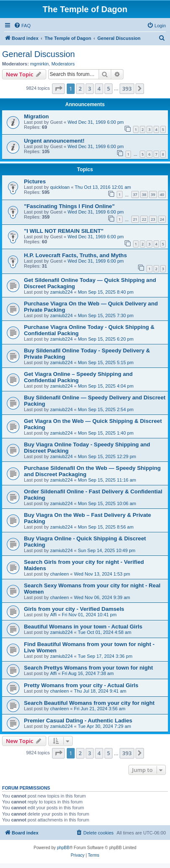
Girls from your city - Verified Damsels (74, 609)
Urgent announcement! (54, 141)
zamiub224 (61, 292)
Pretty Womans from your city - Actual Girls (81, 685)
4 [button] (99, 89)
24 (162, 219)
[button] (58, 89)
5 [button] (109, 89)
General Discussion (38, 54)
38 (144, 194)
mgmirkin (40, 64)
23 (153, 219)
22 (144, 219)
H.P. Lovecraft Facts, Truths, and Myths (75, 255)
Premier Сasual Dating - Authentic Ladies (78, 721)
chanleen (59, 574)
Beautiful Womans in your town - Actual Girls (83, 627)
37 (135, 194)
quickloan (60, 187)
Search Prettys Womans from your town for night (89, 668)
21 (135, 219)
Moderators (63, 64)
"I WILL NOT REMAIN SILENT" (64, 231)
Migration (36, 116)
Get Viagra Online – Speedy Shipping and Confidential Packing (78, 377)
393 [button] (127, 89)
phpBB (63, 848)
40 (162, 194)
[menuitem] (22, 26)
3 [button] (90, 89)
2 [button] (80, 89)
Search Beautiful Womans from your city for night (89, 703)
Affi (53, 615)
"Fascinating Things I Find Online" (69, 206)
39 (153, 194)
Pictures (35, 181)
